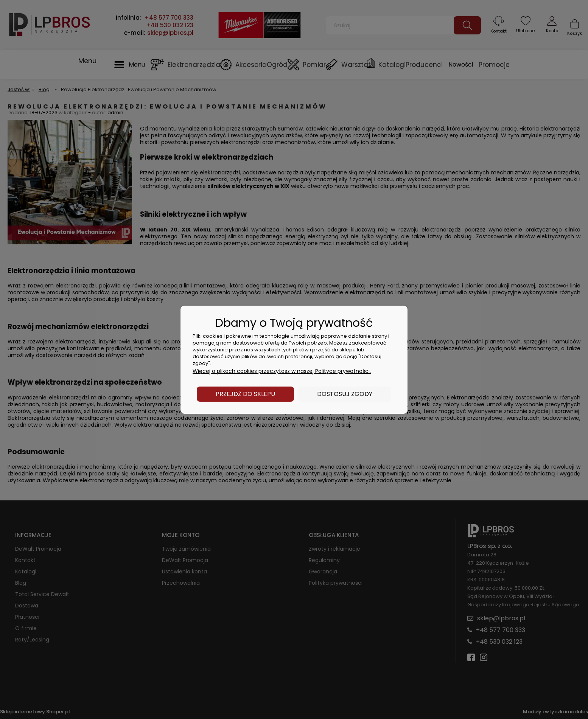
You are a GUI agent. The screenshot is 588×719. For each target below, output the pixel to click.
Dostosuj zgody (345, 394)
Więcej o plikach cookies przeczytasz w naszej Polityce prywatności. (282, 371)
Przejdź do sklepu (245, 394)
